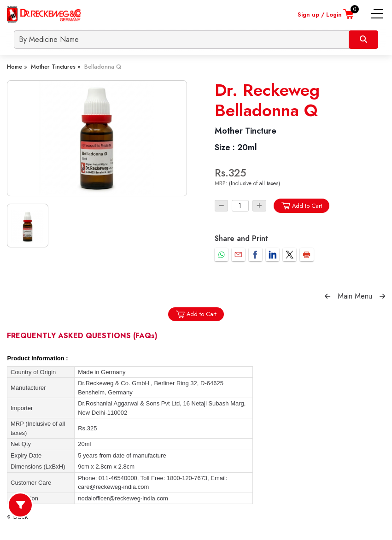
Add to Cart (301, 206)
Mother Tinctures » (56, 67)
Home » (17, 67)
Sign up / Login (320, 15)
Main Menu (355, 296)
